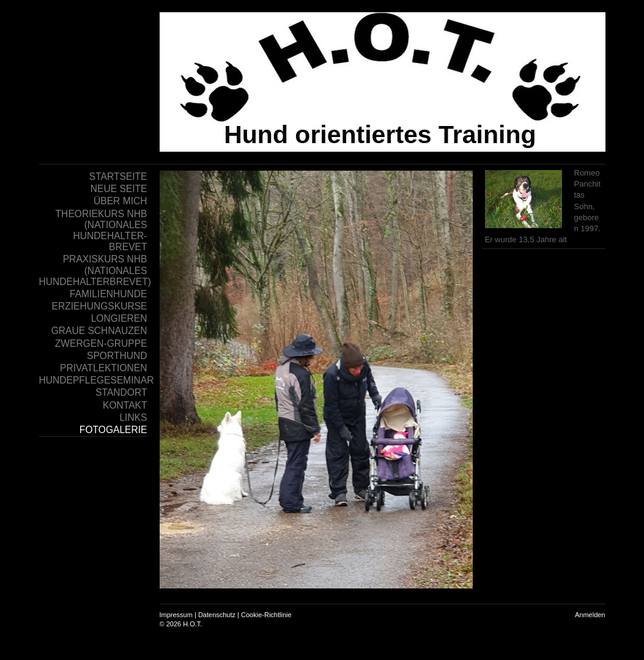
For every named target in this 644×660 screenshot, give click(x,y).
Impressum (176, 615)
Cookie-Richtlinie (266, 615)
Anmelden (590, 615)
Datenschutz (217, 615)
